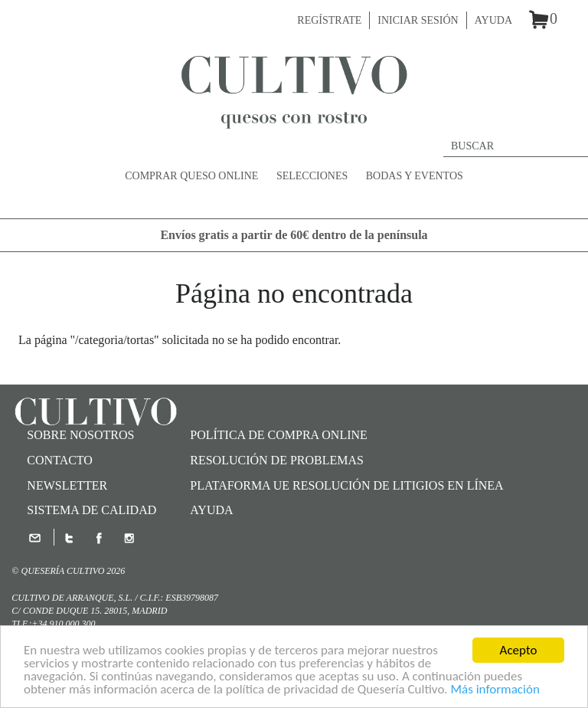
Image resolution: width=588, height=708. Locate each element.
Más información (495, 690)
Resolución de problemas (277, 460)
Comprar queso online (191, 176)
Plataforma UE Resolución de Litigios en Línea (346, 485)
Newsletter (67, 485)
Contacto (60, 460)
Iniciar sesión (418, 20)
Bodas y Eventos (415, 176)
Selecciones (312, 176)
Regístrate (329, 20)
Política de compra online (279, 435)
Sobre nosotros (80, 435)
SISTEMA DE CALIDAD (91, 510)
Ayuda (493, 20)
